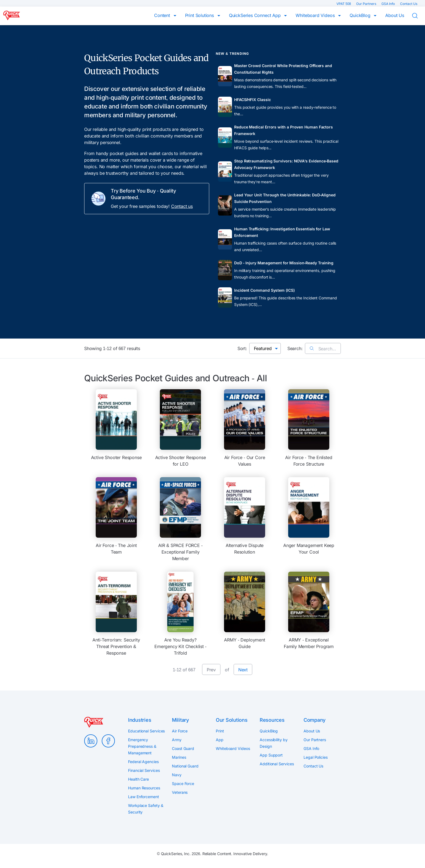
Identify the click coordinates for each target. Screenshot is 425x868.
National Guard (185, 766)
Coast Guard (183, 748)
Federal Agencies (143, 762)
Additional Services (277, 764)
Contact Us (409, 4)
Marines (179, 757)
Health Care (138, 779)
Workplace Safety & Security (146, 809)
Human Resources (144, 788)
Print (220, 731)
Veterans (180, 792)
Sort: (242, 348)
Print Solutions (200, 15)
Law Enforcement (144, 797)
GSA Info (389, 4)
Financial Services (144, 770)
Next (243, 670)
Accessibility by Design (274, 743)
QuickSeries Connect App (256, 15)
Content (163, 15)
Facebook (108, 741)
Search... (323, 349)
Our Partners (367, 4)
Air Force (180, 731)
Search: (295, 348)
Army (177, 740)
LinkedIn (91, 741)
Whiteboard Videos (316, 15)
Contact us (182, 206)
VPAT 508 (344, 4)
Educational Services (146, 731)
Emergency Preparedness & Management (142, 746)
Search (418, 16)
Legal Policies (316, 757)
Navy (177, 775)
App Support (271, 755)
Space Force (183, 784)
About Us (395, 15)
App (220, 740)
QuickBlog (361, 15)
